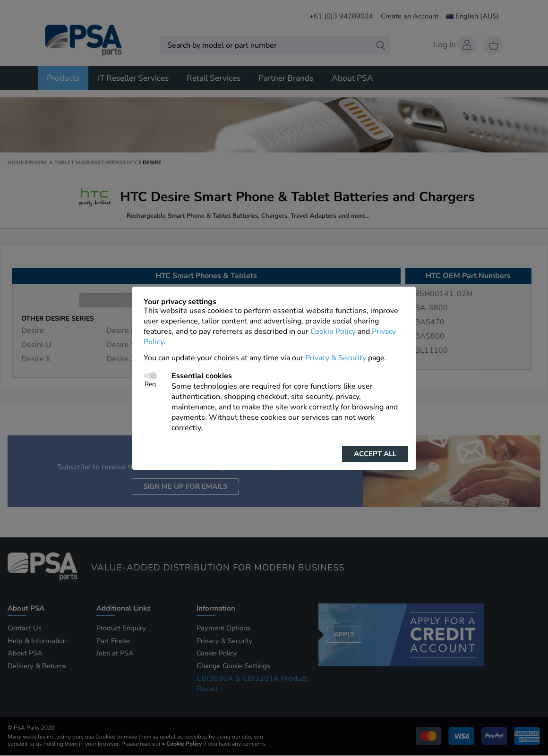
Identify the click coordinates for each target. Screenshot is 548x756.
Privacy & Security (336, 358)
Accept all (375, 454)
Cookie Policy (333, 331)
